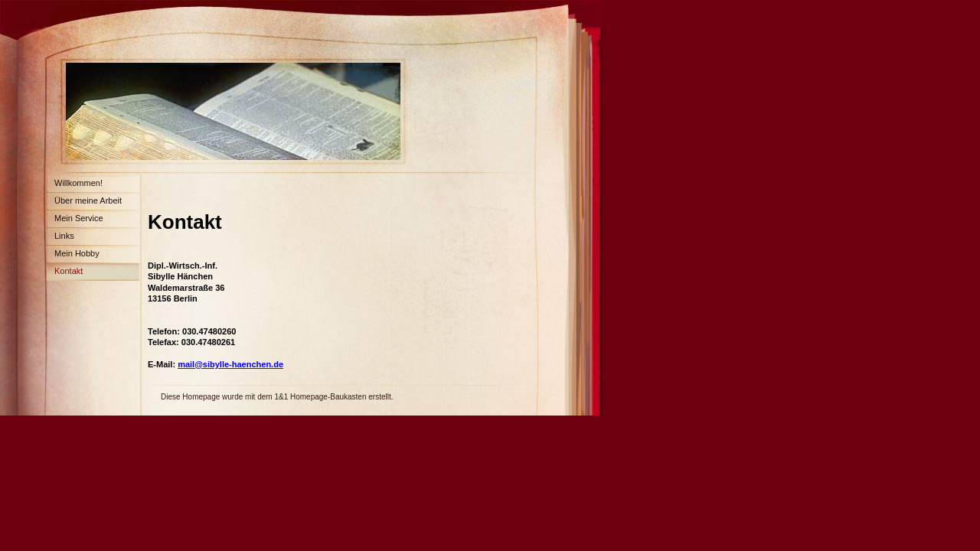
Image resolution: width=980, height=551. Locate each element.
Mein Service (79, 218)
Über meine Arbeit (88, 201)
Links (64, 236)
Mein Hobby (77, 253)
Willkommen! (78, 183)
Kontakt (69, 271)
